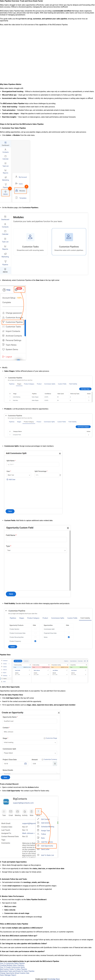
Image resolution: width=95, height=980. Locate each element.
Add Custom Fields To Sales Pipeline (14, 969)
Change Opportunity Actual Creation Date (15, 973)
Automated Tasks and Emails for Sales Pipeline (17, 971)
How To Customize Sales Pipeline (12, 963)
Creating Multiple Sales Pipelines (12, 965)
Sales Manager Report (8, 975)
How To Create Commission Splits (12, 967)
